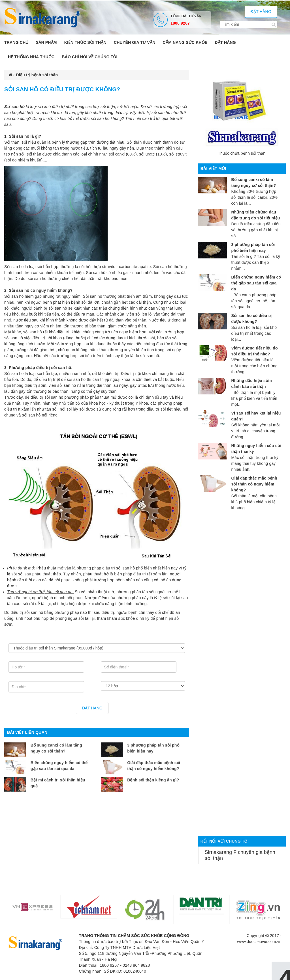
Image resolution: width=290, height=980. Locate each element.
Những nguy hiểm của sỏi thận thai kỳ (256, 449)
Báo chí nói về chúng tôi (89, 57)
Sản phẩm (46, 42)
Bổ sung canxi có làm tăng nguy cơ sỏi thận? (56, 743)
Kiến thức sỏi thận (85, 42)
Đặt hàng (261, 12)
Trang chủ (16, 42)
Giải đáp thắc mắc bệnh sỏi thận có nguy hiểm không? (154, 760)
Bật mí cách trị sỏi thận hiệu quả (58, 778)
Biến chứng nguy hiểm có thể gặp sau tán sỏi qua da (59, 760)
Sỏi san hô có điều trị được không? (252, 319)
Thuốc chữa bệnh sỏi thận (242, 153)
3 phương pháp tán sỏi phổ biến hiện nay (153, 743)
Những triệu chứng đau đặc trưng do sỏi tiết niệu (255, 215)
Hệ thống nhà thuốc (31, 57)
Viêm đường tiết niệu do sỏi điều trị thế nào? (254, 351)
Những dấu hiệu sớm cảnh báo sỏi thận (251, 384)
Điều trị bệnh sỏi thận (37, 75)
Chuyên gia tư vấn (135, 42)
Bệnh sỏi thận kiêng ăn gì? (153, 775)
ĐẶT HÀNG (225, 42)
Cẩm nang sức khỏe (185, 42)
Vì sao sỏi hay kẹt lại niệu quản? (256, 416)
